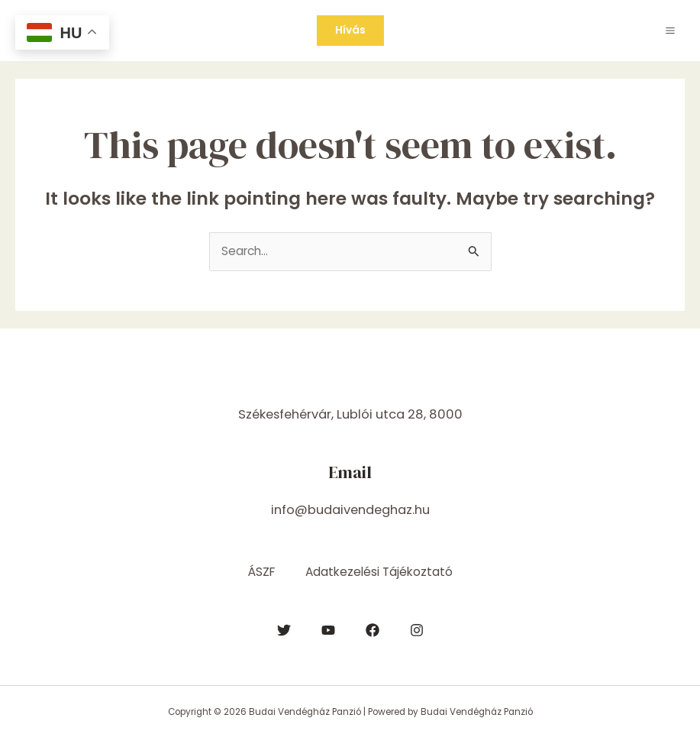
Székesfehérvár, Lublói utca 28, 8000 (350, 414)
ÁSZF (261, 572)
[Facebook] (373, 630)
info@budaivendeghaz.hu (350, 510)
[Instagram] (417, 630)
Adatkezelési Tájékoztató (379, 572)
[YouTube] (328, 630)
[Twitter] (284, 630)
